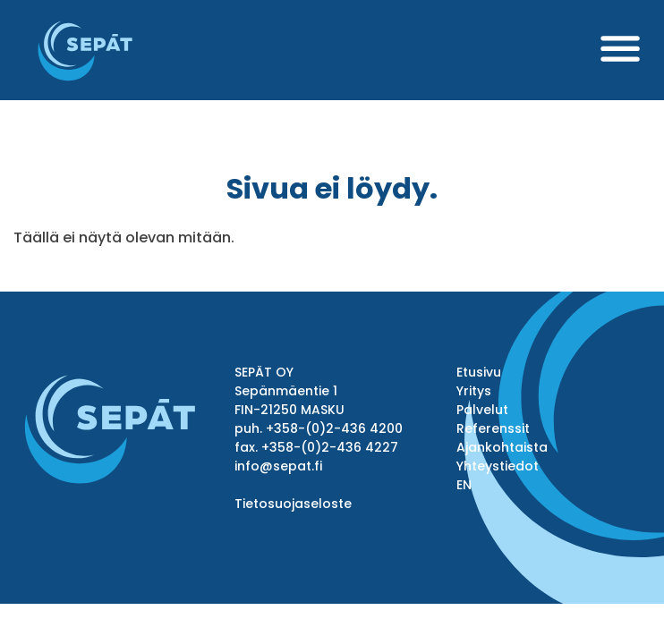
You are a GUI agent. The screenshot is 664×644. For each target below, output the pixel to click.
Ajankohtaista (502, 447)
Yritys (474, 391)
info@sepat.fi (278, 466)
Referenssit (493, 428)
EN (464, 485)
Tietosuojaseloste (293, 504)
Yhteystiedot (498, 466)
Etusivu (479, 372)
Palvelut (482, 410)
